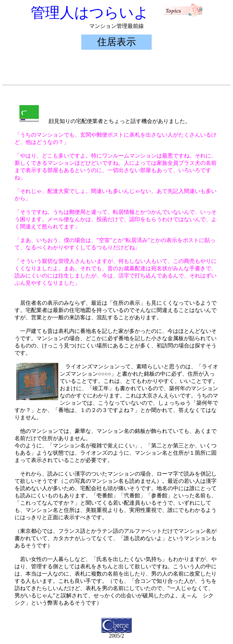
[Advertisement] (116, 69)
